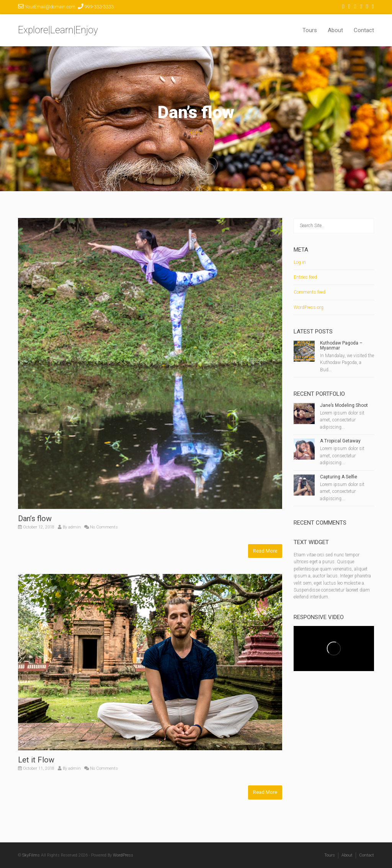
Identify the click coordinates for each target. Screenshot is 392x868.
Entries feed (305, 277)
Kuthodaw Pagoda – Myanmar (341, 345)
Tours (310, 30)
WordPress (123, 855)
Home (196, 133)
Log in (300, 262)
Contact (364, 30)
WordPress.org (309, 307)
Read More (265, 551)
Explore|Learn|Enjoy (58, 30)
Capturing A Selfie (339, 477)
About (335, 30)
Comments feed (310, 292)
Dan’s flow (35, 519)
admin (74, 527)
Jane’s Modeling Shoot (344, 405)
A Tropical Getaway (340, 441)
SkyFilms (31, 855)
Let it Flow (36, 760)
